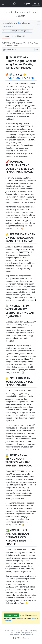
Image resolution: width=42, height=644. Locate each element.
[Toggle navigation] (3, 4)
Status (26, 631)
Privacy (13, 631)
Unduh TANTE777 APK (20, 78)
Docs (12, 633)
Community (33, 631)
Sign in (27, 4)
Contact (17, 633)
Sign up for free (11, 615)
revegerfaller (8, 23)
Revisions (18, 36)
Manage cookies (27, 633)
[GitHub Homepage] (14, 638)
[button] (31, 31)
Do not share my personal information (21, 635)
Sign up (36, 4)
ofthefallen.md (23, 23)
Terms (7, 631)
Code (6, 36)
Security (20, 631)
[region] (21, 330)
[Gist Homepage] (14, 4)
